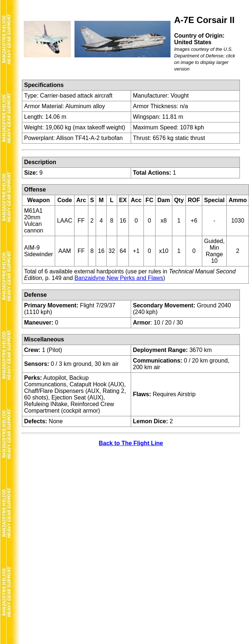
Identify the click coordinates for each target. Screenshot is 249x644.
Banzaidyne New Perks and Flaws (119, 278)
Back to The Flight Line (131, 443)
